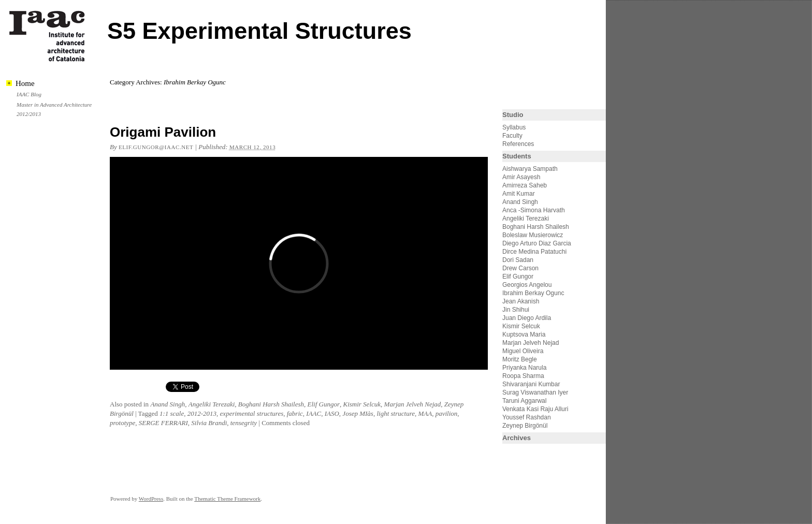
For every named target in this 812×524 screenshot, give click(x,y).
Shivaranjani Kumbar (531, 384)
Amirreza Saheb (525, 185)
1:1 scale (172, 413)
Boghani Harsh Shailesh (271, 404)
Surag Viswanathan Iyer (535, 392)
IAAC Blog (29, 94)
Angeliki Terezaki (212, 404)
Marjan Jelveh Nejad (413, 404)
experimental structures (252, 413)
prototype (122, 423)
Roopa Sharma (523, 376)
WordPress (151, 499)
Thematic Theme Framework (227, 499)
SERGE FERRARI (163, 423)
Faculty (512, 136)
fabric (295, 413)
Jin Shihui (516, 310)
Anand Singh (168, 404)
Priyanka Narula (524, 368)
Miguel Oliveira (523, 351)
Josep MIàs (358, 413)
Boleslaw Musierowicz (533, 235)
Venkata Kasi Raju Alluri (535, 409)
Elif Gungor (323, 404)
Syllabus (514, 127)
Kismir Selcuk (362, 404)
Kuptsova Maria (524, 334)
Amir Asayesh (521, 177)
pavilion (447, 413)
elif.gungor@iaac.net (156, 147)
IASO (332, 413)
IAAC (314, 413)
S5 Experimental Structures (259, 31)
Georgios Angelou (527, 285)
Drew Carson (520, 268)
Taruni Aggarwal (524, 401)
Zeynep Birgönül (525, 426)
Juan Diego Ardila (527, 318)
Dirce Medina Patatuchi (534, 252)
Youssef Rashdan (527, 417)
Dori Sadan (518, 260)
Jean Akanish (521, 301)
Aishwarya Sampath (530, 169)
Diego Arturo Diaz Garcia (537, 243)
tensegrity (244, 423)
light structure (396, 413)
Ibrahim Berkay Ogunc (533, 293)
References (518, 144)
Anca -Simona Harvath (534, 210)
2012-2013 (202, 413)
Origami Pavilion (163, 132)
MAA (425, 413)
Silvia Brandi (209, 423)
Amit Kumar (519, 194)
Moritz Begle (520, 359)
